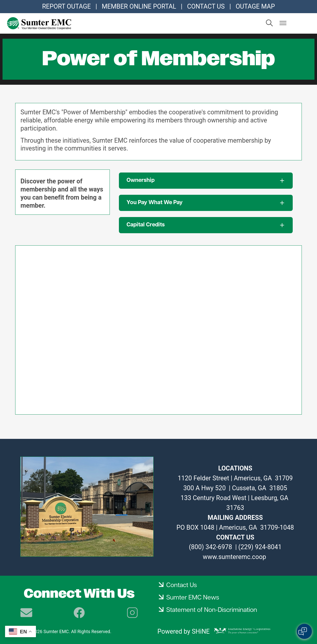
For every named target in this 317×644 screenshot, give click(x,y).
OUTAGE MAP (255, 6)
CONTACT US (206, 6)
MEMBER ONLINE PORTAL (139, 6)
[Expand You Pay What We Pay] (206, 203)
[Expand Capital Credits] (206, 225)
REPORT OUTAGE (66, 6)
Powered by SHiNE (183, 631)
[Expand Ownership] (206, 181)
